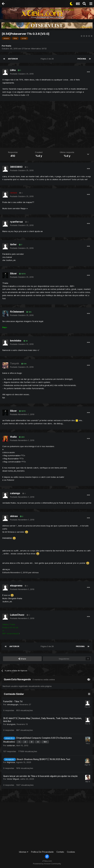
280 (22, 437)
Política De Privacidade (42, 852)
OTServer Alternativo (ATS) (34, 49)
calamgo (15, 493)
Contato (60, 852)
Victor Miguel (13, 779)
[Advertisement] (48, 125)
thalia (8, 46)
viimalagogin (13, 704)
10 (26, 341)
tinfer (13, 244)
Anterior (13, 59)
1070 (22, 274)
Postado (22, 74)
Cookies (71, 852)
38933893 (16, 167)
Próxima (82, 59)
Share (22, 659)
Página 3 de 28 (48, 59)
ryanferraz (16, 222)
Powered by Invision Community (47, 864)
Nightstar (11, 762)
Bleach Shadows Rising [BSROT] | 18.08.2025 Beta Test (43, 759)
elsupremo (16, 586)
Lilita (13, 70)
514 (24, 364)
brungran (11, 724)
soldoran (11, 745)
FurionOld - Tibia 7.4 (13, 701)
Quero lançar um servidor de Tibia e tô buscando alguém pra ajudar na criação (40, 776)
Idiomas (24, 852)
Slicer (13, 273)
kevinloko (16, 341)
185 (29, 312)
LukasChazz (17, 615)
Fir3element (17, 312)
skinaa (14, 516)
